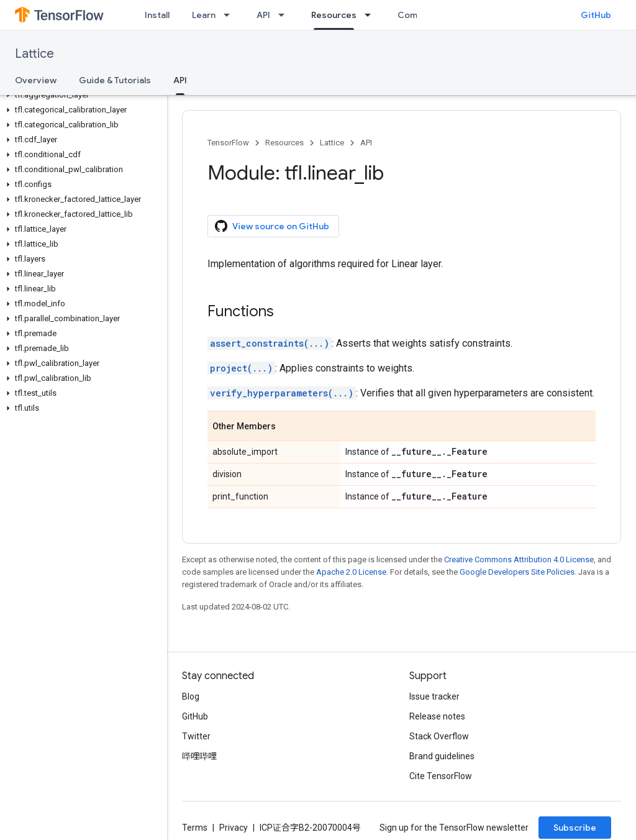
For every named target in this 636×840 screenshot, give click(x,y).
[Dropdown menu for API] (285, 15)
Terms (195, 828)
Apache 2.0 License (351, 572)
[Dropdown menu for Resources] (371, 15)
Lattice (34, 54)
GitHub (596, 15)
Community (422, 15)
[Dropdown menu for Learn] (230, 15)
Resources (284, 143)
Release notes (437, 716)
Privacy (234, 828)
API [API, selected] (180, 80)
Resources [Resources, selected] (334, 15)
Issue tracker (434, 696)
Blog (191, 696)
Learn (204, 15)
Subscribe (575, 828)
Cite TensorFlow (441, 776)
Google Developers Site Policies (517, 572)
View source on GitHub (272, 226)
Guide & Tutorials (115, 80)
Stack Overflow (439, 736)
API (263, 15)
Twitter (196, 736)
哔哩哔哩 (199, 756)
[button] (81, 95)
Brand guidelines (442, 756)
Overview (36, 80)
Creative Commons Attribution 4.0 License (519, 559)
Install (157, 15)
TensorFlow (228, 143)
